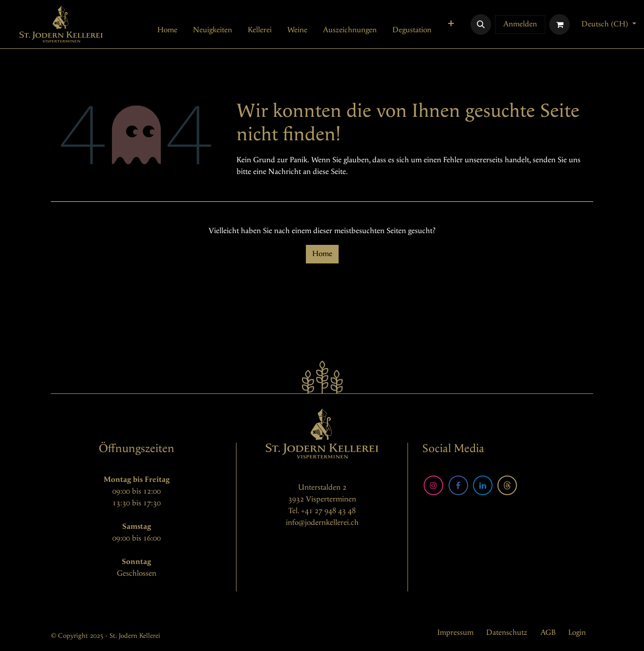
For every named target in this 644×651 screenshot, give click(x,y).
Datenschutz (507, 633)
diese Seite (329, 172)
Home (322, 254)
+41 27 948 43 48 (328, 511)
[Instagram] (433, 485)
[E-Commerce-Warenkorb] (559, 24)
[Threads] (507, 485)
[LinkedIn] (483, 485)
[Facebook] (458, 485)
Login (577, 633)
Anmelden (520, 24)
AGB (548, 633)
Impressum (455, 633)
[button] (481, 24)
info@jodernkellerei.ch (322, 523)
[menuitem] (167, 30)
